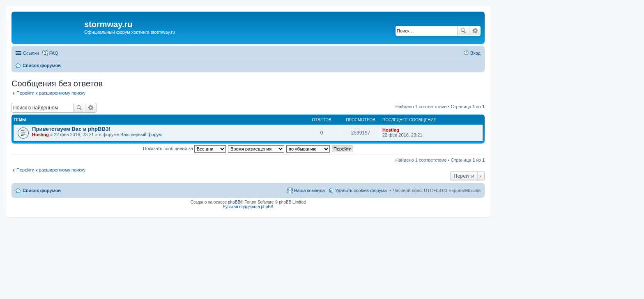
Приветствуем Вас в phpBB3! (71, 129)
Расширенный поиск (475, 31)
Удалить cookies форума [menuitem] (361, 190)
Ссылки (31, 53)
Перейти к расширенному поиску (51, 93)
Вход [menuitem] (475, 53)
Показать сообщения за (184, 148)
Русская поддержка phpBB (248, 207)
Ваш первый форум (141, 134)
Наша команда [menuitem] (309, 190)
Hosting (40, 134)
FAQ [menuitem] (54, 53)
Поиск (463, 31)
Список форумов (42, 190)
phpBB (234, 202)
